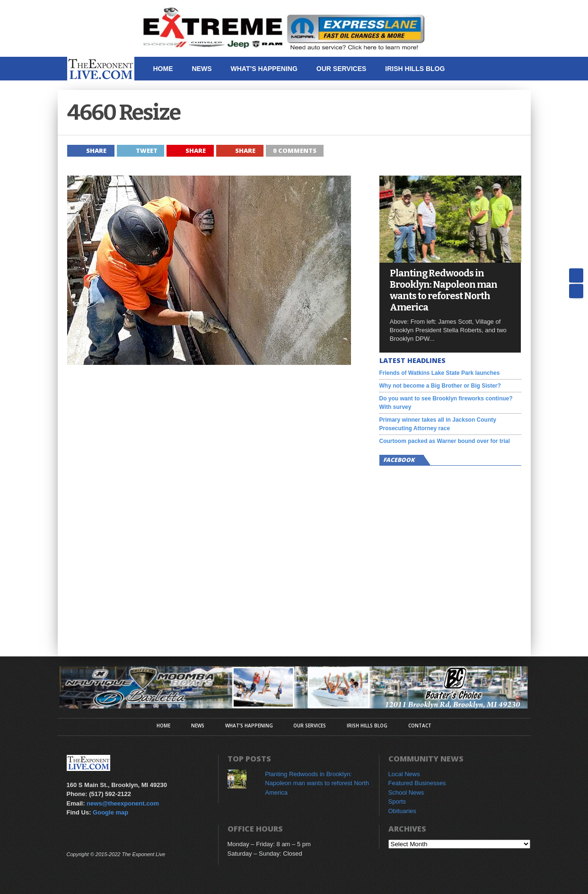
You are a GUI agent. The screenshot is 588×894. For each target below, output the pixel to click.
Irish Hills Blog (415, 69)
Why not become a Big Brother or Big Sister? (440, 386)
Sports (397, 801)
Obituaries (402, 811)
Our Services (342, 69)
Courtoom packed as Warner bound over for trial (445, 441)
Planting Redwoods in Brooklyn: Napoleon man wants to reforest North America (443, 290)
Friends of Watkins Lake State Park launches (440, 373)
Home (163, 69)
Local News (404, 774)
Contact (169, 92)
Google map (110, 812)
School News (406, 792)
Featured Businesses (417, 783)
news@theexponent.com (123, 803)
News (202, 69)
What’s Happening (264, 69)
